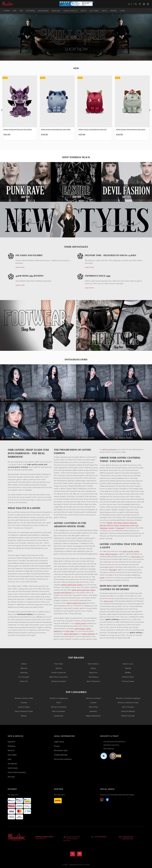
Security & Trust (110, 736)
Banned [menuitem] (24, 668)
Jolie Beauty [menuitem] (93, 677)
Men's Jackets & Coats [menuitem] (24, 711)
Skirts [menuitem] (59, 703)
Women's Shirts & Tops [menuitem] (24, 698)
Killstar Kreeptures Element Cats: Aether (55, 129)
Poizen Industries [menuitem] (59, 673)
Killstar (110, 523)
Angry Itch (134, 525)
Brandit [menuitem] (128, 668)
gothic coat (108, 601)
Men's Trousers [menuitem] (128, 707)
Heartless (104, 528)
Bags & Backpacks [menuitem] (93, 716)
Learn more (20, 267)
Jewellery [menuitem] (93, 711)
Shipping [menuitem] (11, 746)
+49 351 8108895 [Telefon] (100, 837)
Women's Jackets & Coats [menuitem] (128, 703)
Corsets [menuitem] (93, 703)
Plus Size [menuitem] (11, 777)
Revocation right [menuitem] (61, 750)
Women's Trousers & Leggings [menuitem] (128, 698)
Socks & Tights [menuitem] (24, 707)
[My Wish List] (140, 4)
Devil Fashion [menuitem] (93, 664)
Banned (103, 525)
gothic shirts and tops (80, 590)
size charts (136, 557)
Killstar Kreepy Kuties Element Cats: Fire (130, 129)
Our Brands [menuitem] (12, 764)
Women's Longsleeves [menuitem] (59, 698)
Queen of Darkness (122, 525)
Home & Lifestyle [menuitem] (128, 711)
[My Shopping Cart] (148, 4)
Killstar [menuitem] (24, 664)
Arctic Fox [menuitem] (24, 681)
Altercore (120, 528)
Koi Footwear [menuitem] (24, 677)
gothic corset (128, 551)
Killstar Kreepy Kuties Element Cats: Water (93, 129)
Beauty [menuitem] (24, 716)
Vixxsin (111, 528)
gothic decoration (71, 634)
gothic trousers (111, 554)
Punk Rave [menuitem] (59, 664)
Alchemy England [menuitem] (59, 681)
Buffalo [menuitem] (128, 673)
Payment (12, 789)
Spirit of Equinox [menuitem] (93, 681)
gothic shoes (80, 623)
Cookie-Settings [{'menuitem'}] (61, 755)
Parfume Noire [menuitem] (128, 677)
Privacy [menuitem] (57, 746)
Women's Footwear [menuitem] (59, 707)
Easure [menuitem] (93, 668)
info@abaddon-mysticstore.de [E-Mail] (128, 838)
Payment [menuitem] (11, 742)
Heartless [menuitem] (24, 673)
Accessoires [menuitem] (59, 716)
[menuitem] (130, 4)
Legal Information (64, 736)
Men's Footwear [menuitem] (59, 711)
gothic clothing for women (72, 585)
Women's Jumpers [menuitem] (93, 698)
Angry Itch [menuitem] (93, 673)
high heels (70, 631)
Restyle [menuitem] (59, 668)
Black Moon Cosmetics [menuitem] (59, 677)
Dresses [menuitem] (24, 703)
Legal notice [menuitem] (59, 742)
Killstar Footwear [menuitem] (128, 716)
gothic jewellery (89, 634)
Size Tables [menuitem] (12, 755)
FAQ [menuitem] (9, 759)
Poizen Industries (130, 523)
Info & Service (16, 736)
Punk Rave (118, 523)
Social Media (107, 789)
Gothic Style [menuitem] (13, 768)
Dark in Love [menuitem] (128, 664)
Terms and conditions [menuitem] (63, 759)
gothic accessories (109, 449)
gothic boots (80, 629)
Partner (59, 789)
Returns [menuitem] (11, 750)
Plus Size (113, 570)
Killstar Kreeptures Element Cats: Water (17, 129)
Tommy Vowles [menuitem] (128, 681)
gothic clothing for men (76, 603)
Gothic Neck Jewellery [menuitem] (17, 772)
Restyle (110, 525)
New (76, 68)
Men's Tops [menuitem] (93, 707)
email (102, 578)
